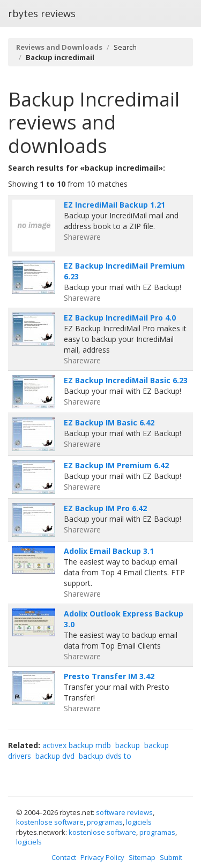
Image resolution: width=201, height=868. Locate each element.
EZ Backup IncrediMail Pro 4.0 (120, 318)
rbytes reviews (42, 13)
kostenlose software (50, 822)
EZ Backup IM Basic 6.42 (109, 422)
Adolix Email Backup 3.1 (109, 551)
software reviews (124, 812)
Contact (64, 857)
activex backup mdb (77, 745)
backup (128, 745)
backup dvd (55, 756)
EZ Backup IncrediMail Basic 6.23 (126, 380)
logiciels (139, 822)
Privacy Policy (102, 857)
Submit (171, 857)
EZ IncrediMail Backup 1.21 (114, 205)
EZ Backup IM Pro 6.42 (105, 508)
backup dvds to (105, 756)
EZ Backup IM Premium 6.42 (116, 465)
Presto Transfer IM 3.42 (109, 676)
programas (105, 822)
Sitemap (142, 857)
